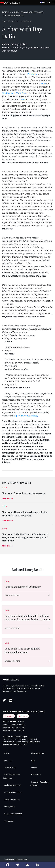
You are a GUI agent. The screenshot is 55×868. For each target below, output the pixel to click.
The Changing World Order (15, 93)
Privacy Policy (10, 807)
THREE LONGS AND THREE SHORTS (28, 12)
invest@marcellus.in (16, 730)
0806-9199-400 (19, 725)
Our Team (8, 761)
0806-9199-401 (19, 727)
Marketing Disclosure (13, 785)
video (43, 84)
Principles (32, 74)
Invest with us (10, 768)
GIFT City (23, 716)
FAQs (33, 761)
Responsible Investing (13, 814)
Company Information (13, 792)
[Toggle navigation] (53, 3)
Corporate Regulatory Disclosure (39, 784)
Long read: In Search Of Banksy (23, 587)
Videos (34, 768)
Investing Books (38, 753)
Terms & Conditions (12, 799)
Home (7, 753)
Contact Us (9, 821)
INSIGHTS (6, 12)
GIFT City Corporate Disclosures (11, 776)
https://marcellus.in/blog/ (26, 416)
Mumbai (9, 716)
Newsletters (36, 775)
